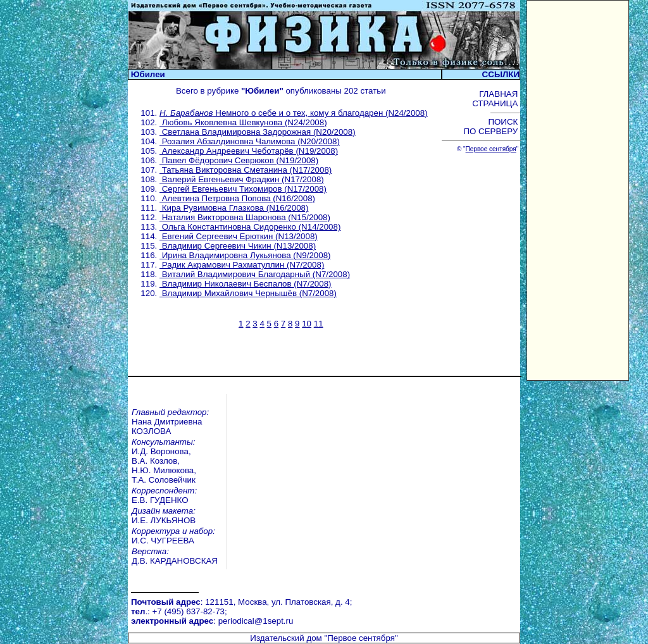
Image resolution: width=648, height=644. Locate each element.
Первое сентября (491, 149)
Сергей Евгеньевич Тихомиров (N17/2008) (243, 189)
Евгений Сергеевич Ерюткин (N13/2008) (239, 236)
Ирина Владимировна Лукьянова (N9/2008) (245, 255)
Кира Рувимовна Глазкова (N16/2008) (234, 208)
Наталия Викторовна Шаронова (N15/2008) (245, 217)
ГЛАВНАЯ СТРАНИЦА (496, 99)
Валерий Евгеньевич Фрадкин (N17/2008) (242, 179)
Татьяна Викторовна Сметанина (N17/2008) (246, 170)
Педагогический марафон (204, 630)
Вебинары (174, 611)
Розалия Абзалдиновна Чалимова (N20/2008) (250, 141)
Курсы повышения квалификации (395, 611)
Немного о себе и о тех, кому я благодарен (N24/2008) (294, 113)
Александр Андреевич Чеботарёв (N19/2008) (249, 151)
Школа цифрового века (374, 630)
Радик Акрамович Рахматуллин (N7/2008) (242, 265)
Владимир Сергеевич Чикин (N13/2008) (238, 246)
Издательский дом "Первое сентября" (324, 569)
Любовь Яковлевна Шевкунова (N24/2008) (243, 122)
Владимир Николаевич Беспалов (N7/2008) (246, 284)
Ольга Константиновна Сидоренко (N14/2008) (250, 227)
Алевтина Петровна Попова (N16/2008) (237, 198)
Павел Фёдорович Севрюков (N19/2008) (239, 160)
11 (319, 324)
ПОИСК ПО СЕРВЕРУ (492, 127)
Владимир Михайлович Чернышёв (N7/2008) (248, 293)
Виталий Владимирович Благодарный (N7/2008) (255, 274)
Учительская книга (365, 621)
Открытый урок (183, 621)
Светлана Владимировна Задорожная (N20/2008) (258, 132)
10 (307, 324)
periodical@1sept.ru (256, 556)
